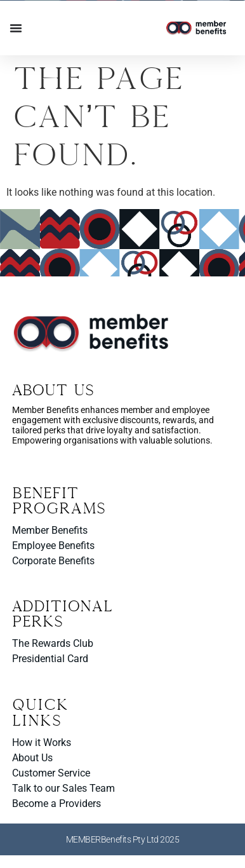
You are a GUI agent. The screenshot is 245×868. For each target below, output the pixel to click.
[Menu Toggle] (16, 28)
